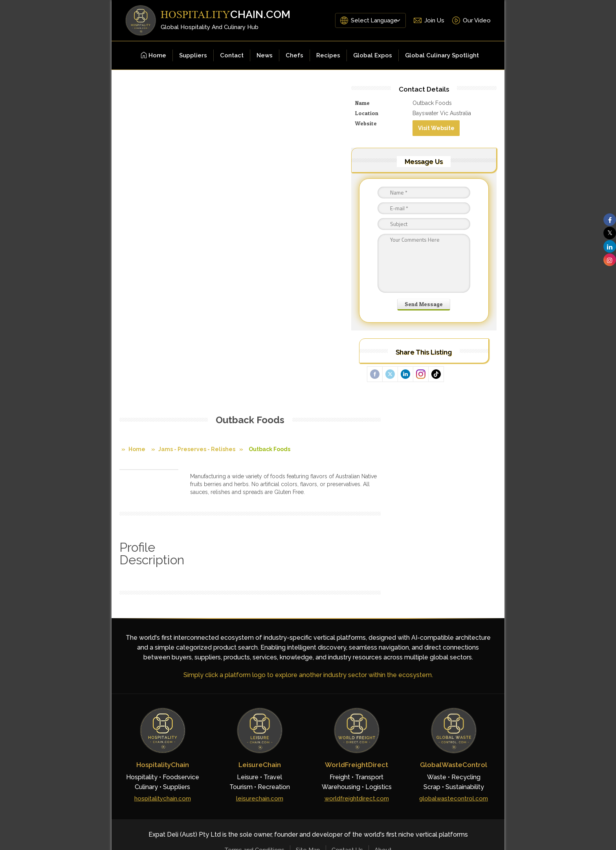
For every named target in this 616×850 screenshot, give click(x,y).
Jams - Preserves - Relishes (197, 125)
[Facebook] (427, 670)
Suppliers (193, 55)
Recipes (328, 55)
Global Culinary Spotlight (442, 55)
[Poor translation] (22, 734)
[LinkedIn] (464, 670)
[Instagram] (483, 670)
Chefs (294, 55)
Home (153, 55)
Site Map (308, 640)
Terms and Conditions (254, 640)
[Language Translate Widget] (373, 20)
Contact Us (347, 640)
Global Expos (373, 55)
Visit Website (454, 134)
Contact (232, 55)
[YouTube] (445, 670)
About (383, 640)
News (265, 55)
